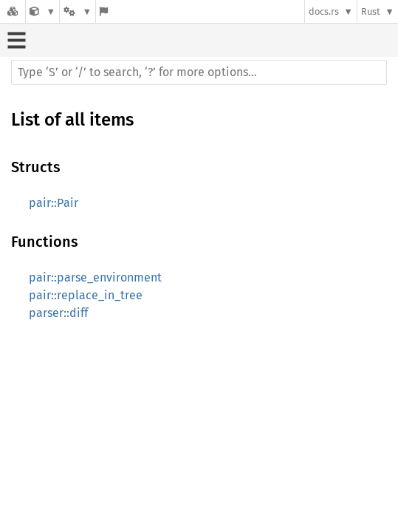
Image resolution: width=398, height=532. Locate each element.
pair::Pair (54, 203)
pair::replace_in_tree (86, 295)
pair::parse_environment (95, 277)
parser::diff (58, 313)
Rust (371, 11)
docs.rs (324, 11)
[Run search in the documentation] (199, 72)
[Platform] (78, 11)
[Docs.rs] (13, 11)
